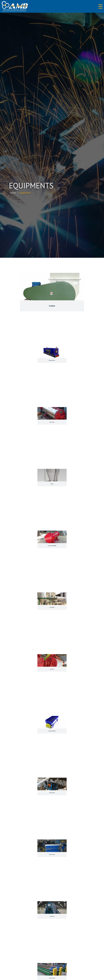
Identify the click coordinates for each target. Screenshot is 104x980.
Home (13, 193)
